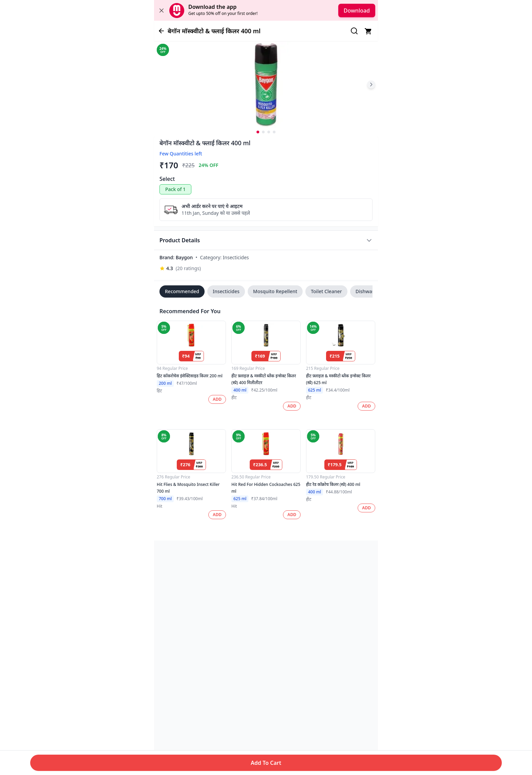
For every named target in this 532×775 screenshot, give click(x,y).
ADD (217, 399)
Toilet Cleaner (326, 291)
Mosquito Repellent (275, 291)
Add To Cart (266, 763)
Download (357, 11)
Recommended (182, 291)
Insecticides (226, 291)
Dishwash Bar (371, 291)
